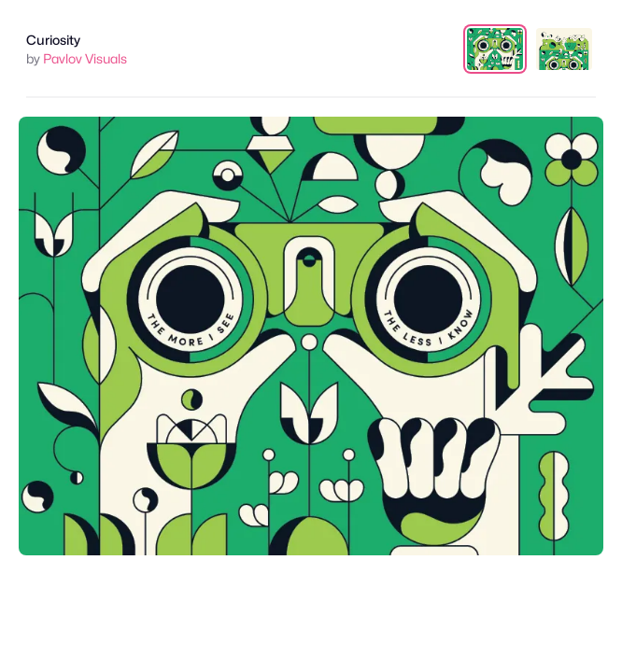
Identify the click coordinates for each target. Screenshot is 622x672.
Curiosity (53, 40)
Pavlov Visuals (85, 58)
